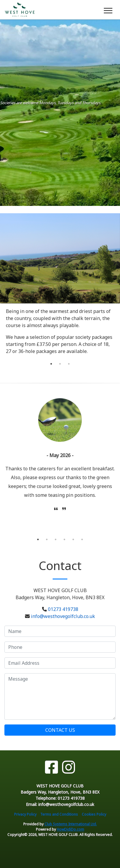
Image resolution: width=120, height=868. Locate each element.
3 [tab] (69, 364)
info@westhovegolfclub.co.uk (63, 616)
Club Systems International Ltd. (71, 824)
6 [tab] (82, 539)
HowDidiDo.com (70, 829)
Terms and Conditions (59, 814)
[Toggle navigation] (108, 10)
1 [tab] (51, 364)
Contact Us (60, 730)
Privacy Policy (25, 814)
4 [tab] (64, 539)
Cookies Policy (94, 814)
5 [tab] (73, 539)
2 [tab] (60, 364)
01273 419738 (63, 609)
